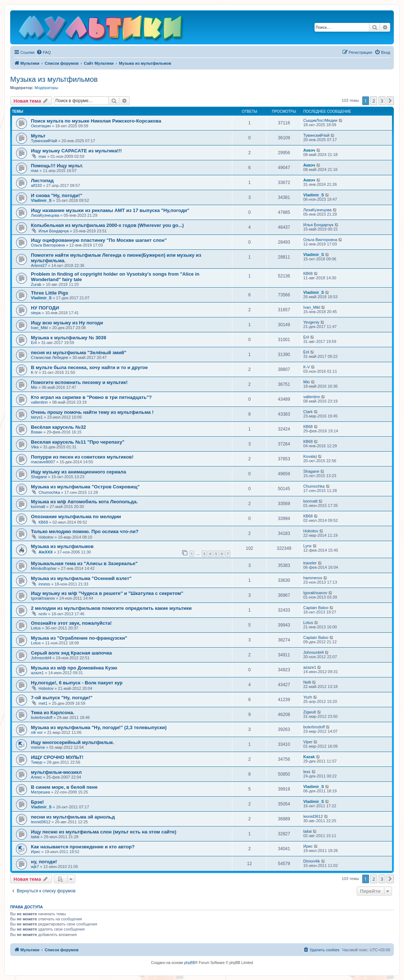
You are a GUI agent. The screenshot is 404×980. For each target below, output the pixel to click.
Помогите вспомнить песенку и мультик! (79, 382)
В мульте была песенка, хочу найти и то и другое (89, 367)
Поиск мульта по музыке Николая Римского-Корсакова (96, 121)
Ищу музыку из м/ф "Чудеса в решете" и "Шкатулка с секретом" (107, 593)
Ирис (36, 852)
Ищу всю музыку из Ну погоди (67, 323)
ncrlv (43, 614)
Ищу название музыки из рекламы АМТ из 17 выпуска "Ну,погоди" (110, 210)
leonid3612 (41, 822)
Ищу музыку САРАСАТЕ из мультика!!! (76, 151)
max (42, 156)
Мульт (38, 136)
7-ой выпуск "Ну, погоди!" (62, 698)
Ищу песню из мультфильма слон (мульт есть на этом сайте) (104, 832)
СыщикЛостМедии (320, 120)
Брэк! (37, 802)
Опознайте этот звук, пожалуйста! (71, 623)
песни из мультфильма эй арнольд (73, 817)
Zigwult (310, 712)
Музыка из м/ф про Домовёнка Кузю (74, 668)
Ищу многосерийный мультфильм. (73, 742)
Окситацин (41, 126)
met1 (43, 703)
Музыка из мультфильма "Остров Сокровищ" (85, 487)
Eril (34, 343)
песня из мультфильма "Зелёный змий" (79, 353)
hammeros (313, 578)
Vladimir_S (41, 200)
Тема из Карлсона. (53, 713)
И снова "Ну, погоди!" (57, 195)
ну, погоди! (44, 862)
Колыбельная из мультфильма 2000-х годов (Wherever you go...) (107, 225)
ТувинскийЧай (44, 141)
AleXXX (46, 552)
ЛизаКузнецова (45, 215)
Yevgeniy (311, 322)
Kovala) (310, 456)
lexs (307, 772)
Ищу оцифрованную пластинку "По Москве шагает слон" (99, 240)
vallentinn (39, 402)
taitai (35, 837)
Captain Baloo (316, 608)
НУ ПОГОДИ (45, 308)
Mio (34, 387)
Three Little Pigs (50, 293)
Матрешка (40, 792)
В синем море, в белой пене (64, 787)
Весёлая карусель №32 (58, 427)
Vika (35, 447)
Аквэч (309, 150)
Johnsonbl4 (41, 658)
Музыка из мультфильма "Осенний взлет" (81, 578)
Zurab (36, 284)
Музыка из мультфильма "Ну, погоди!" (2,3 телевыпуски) (99, 727)
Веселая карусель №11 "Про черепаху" (78, 442)
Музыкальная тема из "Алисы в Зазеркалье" (84, 563)
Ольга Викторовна (48, 245)
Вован (37, 432)
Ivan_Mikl (312, 307)
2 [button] (374, 101)
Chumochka (49, 492)
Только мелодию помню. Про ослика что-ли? (85, 531)
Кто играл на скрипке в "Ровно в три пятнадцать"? (91, 397)
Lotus (36, 628)
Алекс (36, 777)
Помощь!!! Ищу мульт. (57, 166)
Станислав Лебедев (49, 357)
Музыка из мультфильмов (54, 79)
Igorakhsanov (43, 598)
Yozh (308, 697)
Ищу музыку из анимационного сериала (79, 472)
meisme (38, 747)
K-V (34, 372)
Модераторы (46, 88)
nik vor (37, 732)
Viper (308, 742)
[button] (390, 101)
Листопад (42, 181)
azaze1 (37, 673)
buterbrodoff (42, 717)
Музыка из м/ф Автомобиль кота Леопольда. (84, 502)
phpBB (190, 963)
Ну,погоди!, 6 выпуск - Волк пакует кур (77, 683)
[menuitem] (44, 52)
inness (44, 584)
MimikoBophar (44, 568)
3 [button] (382, 101)
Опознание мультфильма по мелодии (76, 517)
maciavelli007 (43, 462)
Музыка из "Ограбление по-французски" (79, 638)
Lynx (307, 546)
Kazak (309, 757)
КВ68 (308, 273)
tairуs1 (37, 417)
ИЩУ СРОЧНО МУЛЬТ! (57, 757)
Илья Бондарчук (54, 231)
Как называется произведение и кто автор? (83, 847)
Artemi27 (39, 265)
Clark (308, 412)
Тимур (37, 762)
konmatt (38, 507)
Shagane (39, 477)
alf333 (36, 185)
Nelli (307, 682)
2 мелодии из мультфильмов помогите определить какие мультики (111, 608)
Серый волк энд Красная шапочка (71, 653)
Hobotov (46, 537)
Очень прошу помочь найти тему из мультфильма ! (92, 412)
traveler (310, 563)
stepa (36, 313)
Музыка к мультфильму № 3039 (69, 338)
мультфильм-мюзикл (56, 772)
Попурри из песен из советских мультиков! (82, 457)
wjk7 (35, 867)
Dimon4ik (312, 861)
